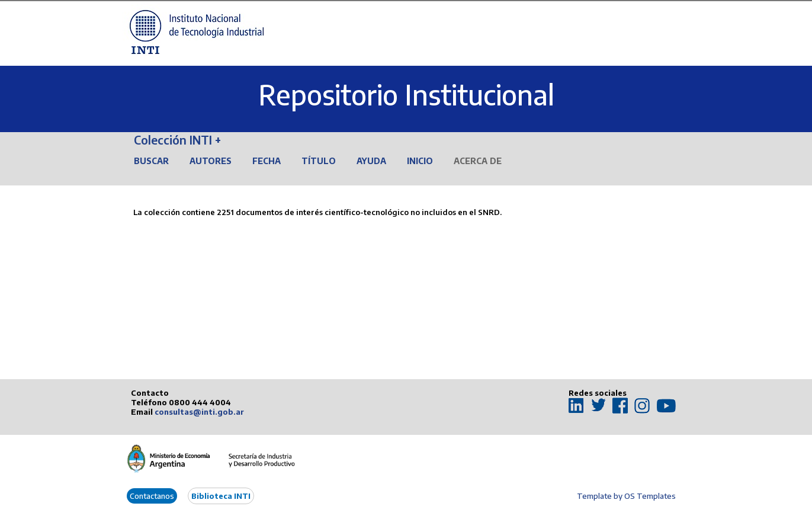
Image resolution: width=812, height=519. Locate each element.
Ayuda (371, 161)
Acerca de (478, 161)
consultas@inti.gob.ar (199, 412)
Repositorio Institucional (406, 94)
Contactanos (152, 496)
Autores (211, 161)
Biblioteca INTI (221, 496)
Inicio (420, 161)
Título (319, 161)
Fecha (267, 161)
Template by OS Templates (626, 496)
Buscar (151, 161)
